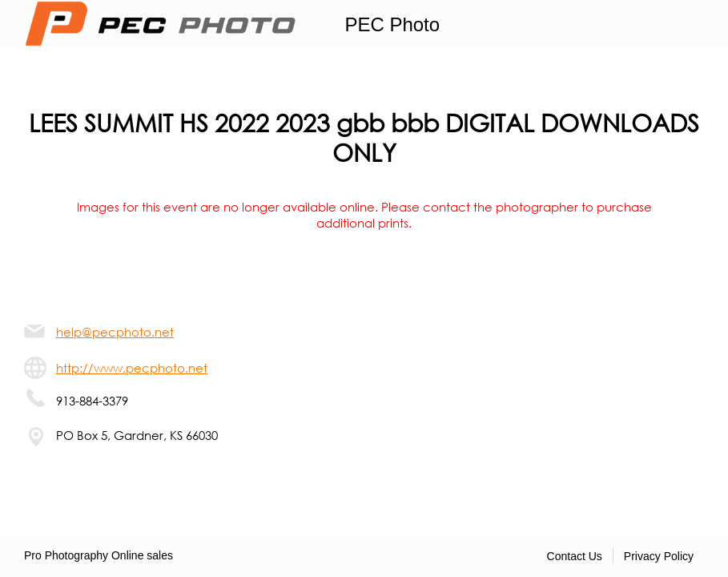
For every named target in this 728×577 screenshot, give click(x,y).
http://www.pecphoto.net (132, 368)
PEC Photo (392, 24)
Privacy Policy (659, 556)
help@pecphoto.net (115, 332)
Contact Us (575, 556)
